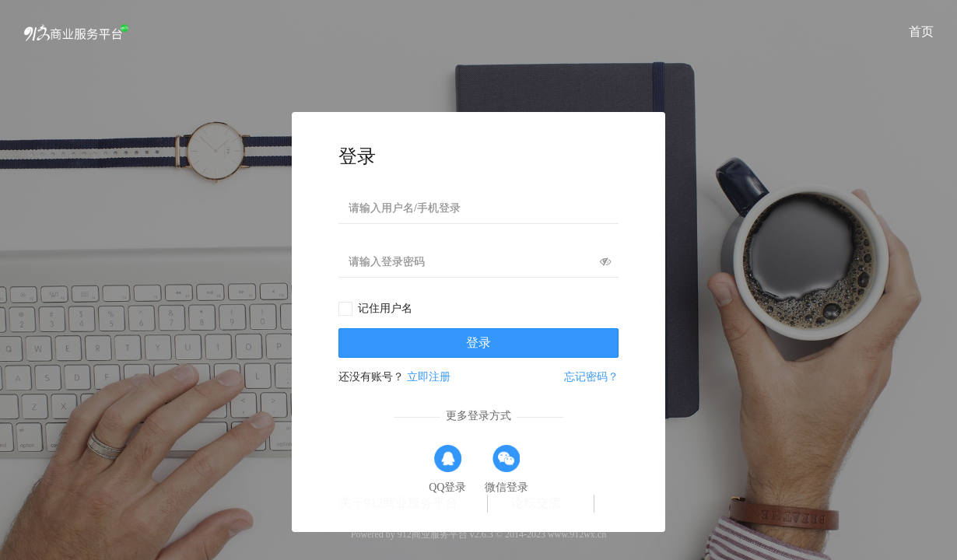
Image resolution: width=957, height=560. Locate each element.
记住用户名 (385, 308)
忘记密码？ (591, 377)
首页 (921, 31)
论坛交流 (536, 503)
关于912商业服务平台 (398, 503)
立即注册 (429, 377)
